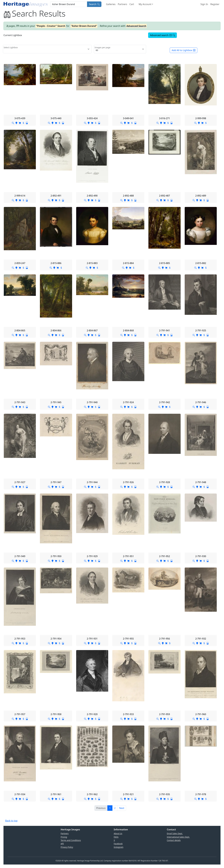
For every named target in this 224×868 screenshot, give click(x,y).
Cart (132, 4)
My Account (145, 4)
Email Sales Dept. (175, 833)
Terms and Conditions (71, 840)
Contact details (174, 840)
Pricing (64, 837)
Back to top (11, 821)
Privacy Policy (67, 847)
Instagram (119, 847)
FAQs (116, 837)
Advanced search (162, 35)
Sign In (204, 4)
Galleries (111, 4)
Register (215, 4)
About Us (118, 833)
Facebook (118, 844)
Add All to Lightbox (184, 50)
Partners (122, 4)
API (62, 844)
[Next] (122, 808)
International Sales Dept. (178, 837)
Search (94, 4)
